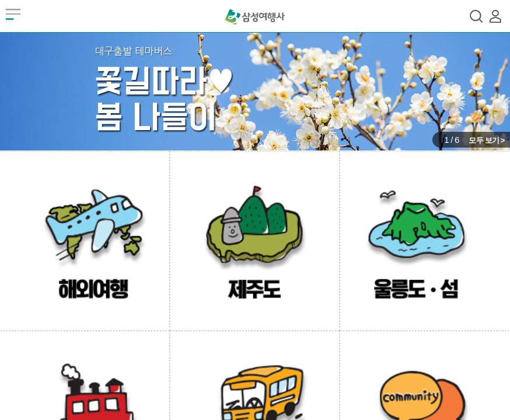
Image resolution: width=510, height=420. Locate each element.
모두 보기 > (486, 140)
